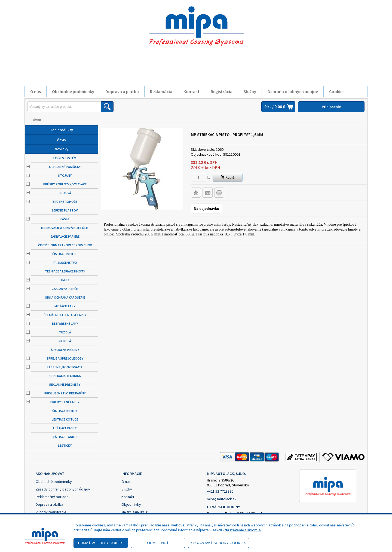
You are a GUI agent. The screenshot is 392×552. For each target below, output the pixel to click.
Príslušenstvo (65, 263)
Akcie (62, 139)
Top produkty (62, 130)
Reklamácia (161, 91)
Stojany (65, 175)
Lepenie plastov (65, 210)
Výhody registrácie (51, 512)
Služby (250, 91)
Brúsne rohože (65, 202)
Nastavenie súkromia (243, 530)
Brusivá (65, 193)
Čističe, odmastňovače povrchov (65, 245)
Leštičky (65, 445)
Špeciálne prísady (65, 350)
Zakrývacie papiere (65, 236)
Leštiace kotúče (65, 419)
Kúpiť (228, 177)
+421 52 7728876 (220, 491)
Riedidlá (65, 341)
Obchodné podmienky (73, 91)
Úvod (37, 120)
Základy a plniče (65, 289)
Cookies (337, 91)
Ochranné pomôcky (65, 167)
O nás (36, 91)
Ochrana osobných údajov (293, 91)
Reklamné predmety (65, 384)
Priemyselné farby (65, 402)
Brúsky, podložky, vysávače (65, 184)
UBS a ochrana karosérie (65, 297)
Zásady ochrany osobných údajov (63, 489)
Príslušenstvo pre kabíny (65, 393)
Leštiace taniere (65, 437)
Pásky (65, 219)
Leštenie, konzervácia (65, 367)
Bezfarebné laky (65, 323)
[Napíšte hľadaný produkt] (64, 107)
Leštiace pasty (65, 428)
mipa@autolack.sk (222, 499)
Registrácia (222, 91)
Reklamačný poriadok (53, 497)
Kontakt (192, 91)
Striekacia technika (65, 376)
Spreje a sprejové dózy (65, 358)
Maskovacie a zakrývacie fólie (65, 228)
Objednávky (131, 504)
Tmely (65, 280)
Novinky (62, 149)
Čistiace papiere (65, 254)
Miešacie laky (65, 306)
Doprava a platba (122, 91)
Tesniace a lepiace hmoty (65, 271)
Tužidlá (65, 332)
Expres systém (65, 158)
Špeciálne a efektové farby (65, 315)
